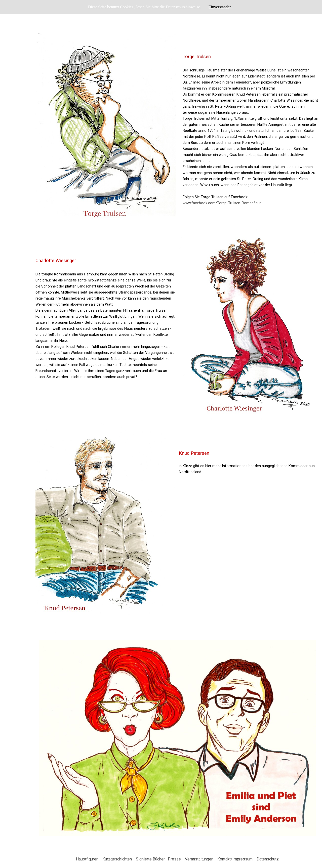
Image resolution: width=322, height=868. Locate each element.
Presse (174, 859)
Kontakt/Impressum (235, 859)
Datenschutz (268, 859)
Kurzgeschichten (117, 859)
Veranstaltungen (199, 859)
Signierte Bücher (150, 859)
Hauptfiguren (87, 859)
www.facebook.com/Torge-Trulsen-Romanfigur (222, 203)
